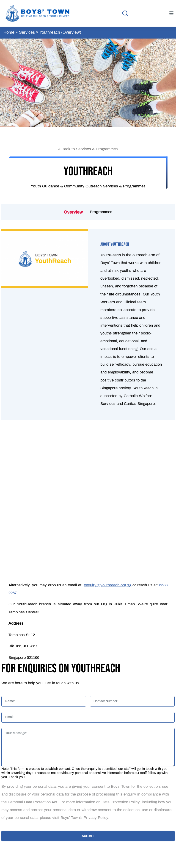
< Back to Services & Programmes (88, 149)
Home (9, 32)
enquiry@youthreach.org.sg (108, 585)
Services (27, 32)
